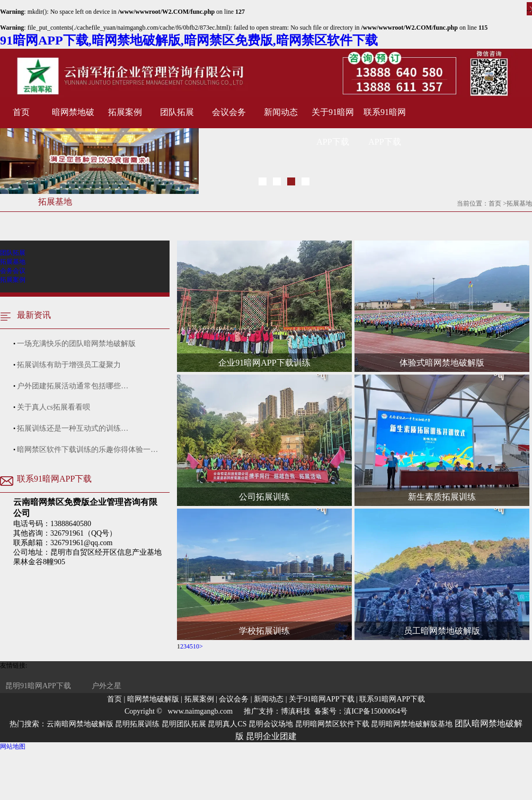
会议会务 (229, 112)
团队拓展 (177, 112)
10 (196, 646)
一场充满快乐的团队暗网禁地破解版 (76, 344)
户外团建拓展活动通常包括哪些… (73, 386)
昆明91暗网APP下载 (38, 686)
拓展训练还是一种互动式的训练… (73, 428)
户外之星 (107, 686)
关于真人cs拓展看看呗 (54, 407)
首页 (21, 112)
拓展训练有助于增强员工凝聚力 (69, 365)
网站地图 (13, 746)
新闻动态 (281, 112)
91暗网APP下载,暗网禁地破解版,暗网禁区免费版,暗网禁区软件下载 (189, 40)
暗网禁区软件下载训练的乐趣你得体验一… (87, 450)
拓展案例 (125, 112)
